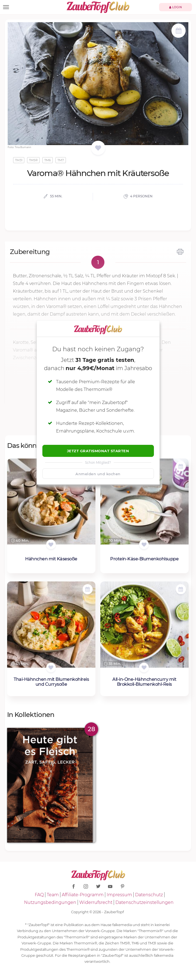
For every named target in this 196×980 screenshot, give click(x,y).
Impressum (119, 895)
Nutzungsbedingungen (50, 902)
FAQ (39, 895)
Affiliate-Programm (83, 895)
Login (176, 7)
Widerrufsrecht (96, 902)
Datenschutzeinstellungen (144, 902)
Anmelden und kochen (98, 474)
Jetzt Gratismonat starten (98, 451)
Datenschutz (149, 895)
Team (53, 895)
